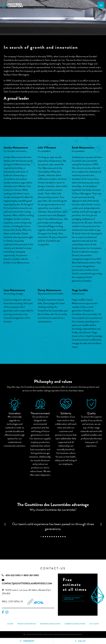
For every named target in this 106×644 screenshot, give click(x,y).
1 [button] (41, 537)
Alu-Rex (10, 624)
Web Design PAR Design (74, 634)
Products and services (27, 624)
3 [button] (45, 537)
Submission (26, 640)
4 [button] (48, 537)
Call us (79, 641)
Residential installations (50, 624)
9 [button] (59, 537)
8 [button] (56, 537)
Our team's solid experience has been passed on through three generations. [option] (53, 526)
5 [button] (50, 537)
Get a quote (94, 624)
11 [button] (63, 537)
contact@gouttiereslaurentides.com (27, 583)
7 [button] (54, 537)
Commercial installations (75, 624)
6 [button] (52, 537)
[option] (15, 404)
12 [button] (65, 537)
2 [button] (43, 537)
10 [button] (61, 537)
